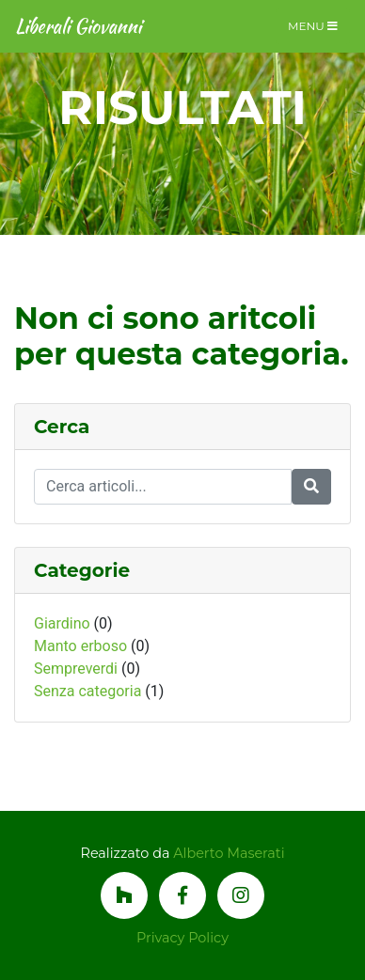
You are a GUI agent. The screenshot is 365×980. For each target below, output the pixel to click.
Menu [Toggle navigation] (313, 26)
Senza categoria (87, 691)
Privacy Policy (182, 938)
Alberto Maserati (229, 853)
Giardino (62, 623)
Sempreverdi (76, 669)
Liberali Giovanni (78, 26)
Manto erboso (80, 646)
